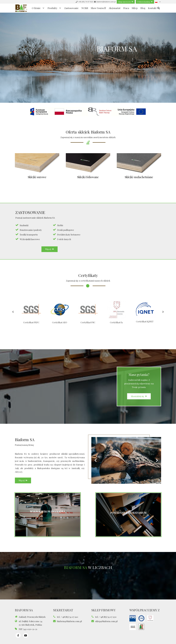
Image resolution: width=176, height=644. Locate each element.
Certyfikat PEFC (31, 326)
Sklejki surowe (34, 177)
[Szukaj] (159, 8)
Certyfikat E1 (116, 326)
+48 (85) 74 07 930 (108, 617)
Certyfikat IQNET (145, 323)
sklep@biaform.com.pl (106, 621)
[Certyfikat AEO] (60, 311)
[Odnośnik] (21, 8)
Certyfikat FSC (88, 326)
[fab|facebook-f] (18, 635)
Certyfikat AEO (60, 326)
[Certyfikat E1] (116, 311)
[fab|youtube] (26, 635)
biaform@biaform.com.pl (69, 621)
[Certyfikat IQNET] (145, 311)
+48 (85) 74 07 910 (70, 617)
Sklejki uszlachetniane (142, 177)
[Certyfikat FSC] (88, 311)
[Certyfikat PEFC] (31, 311)
